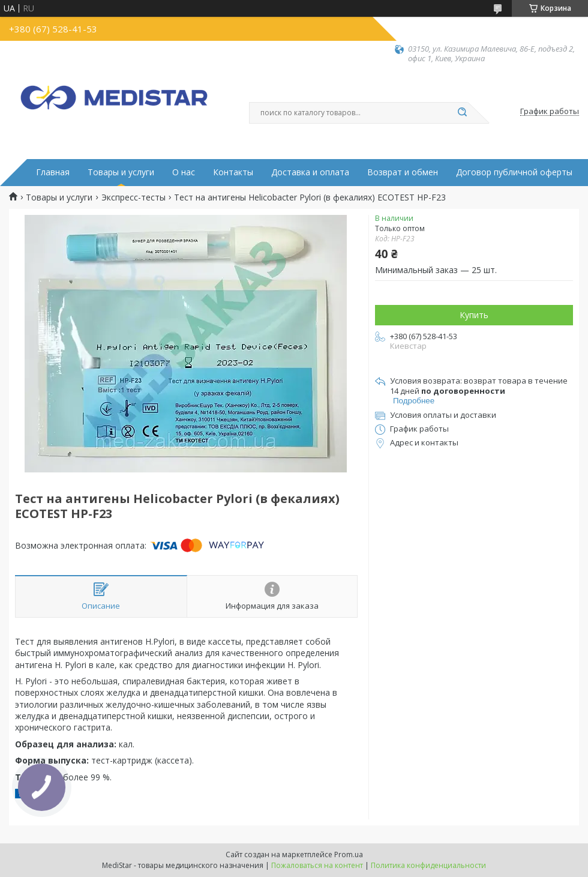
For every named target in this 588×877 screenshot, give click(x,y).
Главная (53, 172)
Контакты (233, 172)
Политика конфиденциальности (428, 865)
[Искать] (462, 113)
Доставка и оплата (310, 172)
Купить (474, 315)
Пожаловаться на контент (317, 865)
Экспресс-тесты (133, 197)
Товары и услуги (121, 172)
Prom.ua (349, 854)
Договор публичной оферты (514, 172)
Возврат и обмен (403, 172)
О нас (184, 172)
